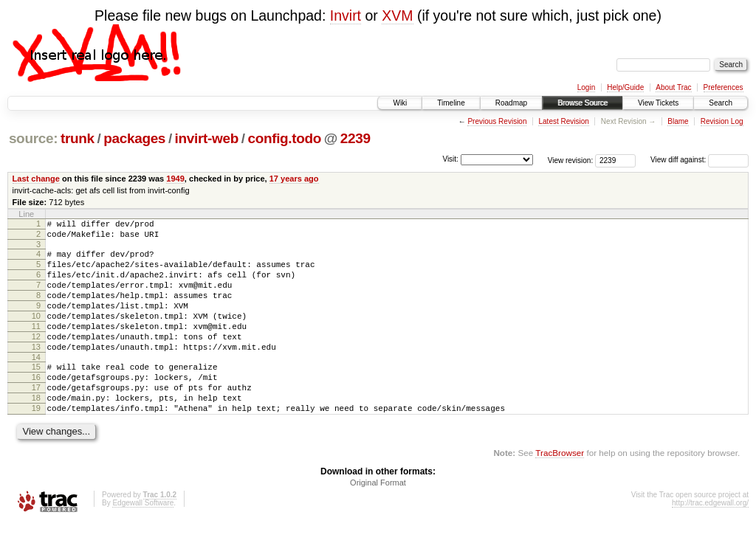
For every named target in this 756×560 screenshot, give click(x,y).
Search (721, 103)
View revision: (571, 160)
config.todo (284, 138)
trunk (78, 138)
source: (33, 138)
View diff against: (700, 160)
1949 (175, 179)
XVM (397, 15)
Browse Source (583, 103)
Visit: (450, 159)
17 (36, 418)
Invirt (346, 15)
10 (36, 333)
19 (36, 443)
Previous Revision (497, 121)
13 (36, 371)
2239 (355, 138)
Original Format (378, 520)
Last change (36, 179)
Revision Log (722, 121)
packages (134, 138)
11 (36, 346)
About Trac (673, 87)
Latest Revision (563, 121)
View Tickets (658, 103)
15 (36, 393)
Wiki (400, 103)
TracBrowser (560, 490)
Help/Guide (625, 87)
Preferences (724, 87)
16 (36, 406)
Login (586, 87)
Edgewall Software (143, 540)
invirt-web (207, 138)
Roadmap (511, 103)
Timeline (451, 103)
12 (36, 359)
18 (36, 431)
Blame (678, 121)
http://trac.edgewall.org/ (710, 540)
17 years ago (294, 179)
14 (36, 384)
